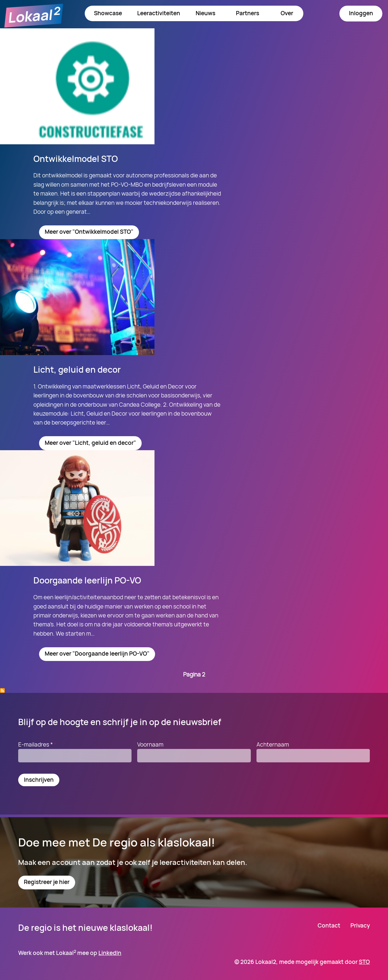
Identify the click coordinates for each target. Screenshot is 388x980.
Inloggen (361, 13)
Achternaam (273, 744)
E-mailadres (38, 744)
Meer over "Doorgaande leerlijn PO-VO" (97, 654)
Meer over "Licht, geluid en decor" (90, 443)
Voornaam (150, 744)
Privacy (360, 926)
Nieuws (205, 13)
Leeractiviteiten (159, 13)
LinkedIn (110, 953)
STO (364, 962)
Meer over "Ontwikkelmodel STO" (89, 232)
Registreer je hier (47, 882)
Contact (329, 926)
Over (287, 13)
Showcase (108, 13)
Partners (248, 13)
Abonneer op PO (2, 691)
